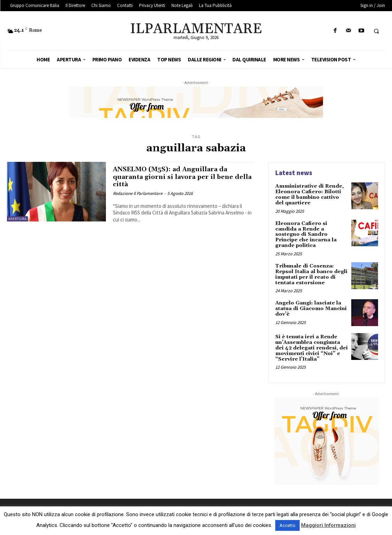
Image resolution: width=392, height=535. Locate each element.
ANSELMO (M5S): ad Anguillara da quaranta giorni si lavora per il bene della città (176, 176)
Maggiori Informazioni (328, 525)
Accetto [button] (287, 525)
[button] (376, 31)
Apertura (17, 219)
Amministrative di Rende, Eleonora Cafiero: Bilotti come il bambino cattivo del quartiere (312, 194)
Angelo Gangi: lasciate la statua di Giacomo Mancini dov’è (310, 306)
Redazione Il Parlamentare (138, 193)
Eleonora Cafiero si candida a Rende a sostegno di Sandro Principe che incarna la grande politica (305, 234)
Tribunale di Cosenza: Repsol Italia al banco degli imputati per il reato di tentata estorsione (311, 273)
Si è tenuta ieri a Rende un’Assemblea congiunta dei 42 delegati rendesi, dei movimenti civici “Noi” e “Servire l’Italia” (311, 346)
